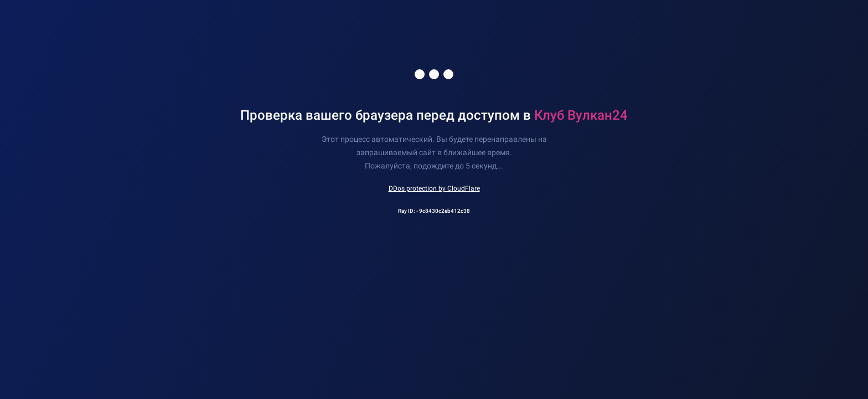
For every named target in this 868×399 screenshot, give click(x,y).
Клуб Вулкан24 (581, 115)
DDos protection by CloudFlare (434, 188)
